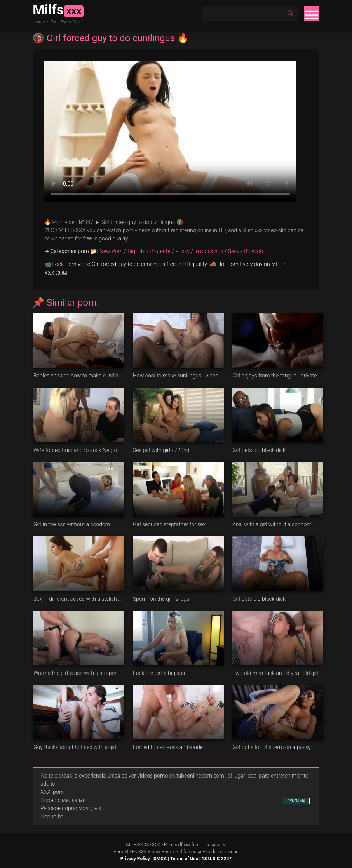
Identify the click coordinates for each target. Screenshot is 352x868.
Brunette (160, 251)
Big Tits (136, 251)
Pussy (182, 251)
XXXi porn (52, 792)
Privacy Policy (135, 859)
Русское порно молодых (71, 808)
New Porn (111, 251)
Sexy (234, 251)
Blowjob (254, 251)
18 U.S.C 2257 (217, 859)
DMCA (160, 859)
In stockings (209, 251)
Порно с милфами (63, 800)
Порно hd (52, 816)
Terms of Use (184, 859)
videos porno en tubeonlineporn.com (181, 776)
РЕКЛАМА (296, 801)
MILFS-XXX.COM (143, 845)
